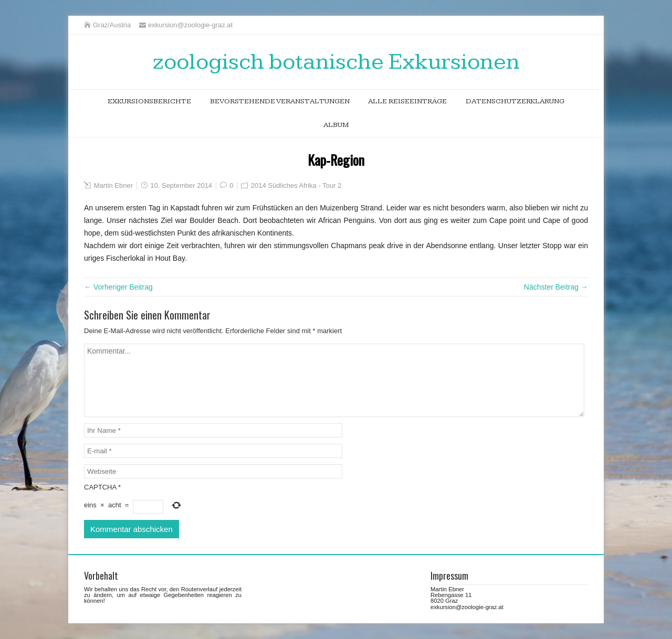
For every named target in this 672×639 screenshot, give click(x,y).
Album (336, 125)
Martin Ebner (113, 185)
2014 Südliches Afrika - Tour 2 (296, 185)
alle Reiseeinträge (407, 101)
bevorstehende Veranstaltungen (280, 101)
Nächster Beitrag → (556, 287)
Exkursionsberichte (149, 101)
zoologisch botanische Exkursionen (336, 62)
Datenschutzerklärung (515, 101)
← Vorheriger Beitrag (118, 287)
